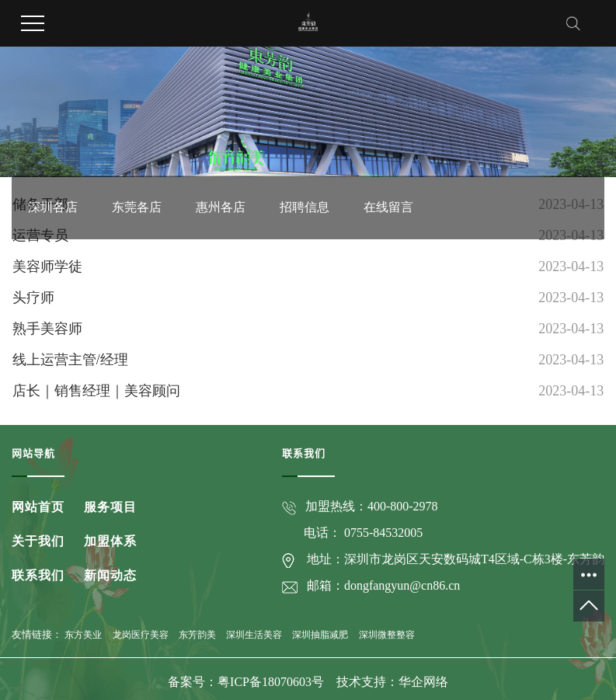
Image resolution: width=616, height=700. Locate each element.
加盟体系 (110, 541)
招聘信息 (305, 145)
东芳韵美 (197, 635)
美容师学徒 (47, 266)
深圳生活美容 (254, 635)
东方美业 (83, 635)
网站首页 (38, 507)
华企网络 (423, 682)
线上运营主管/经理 (70, 360)
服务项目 (110, 507)
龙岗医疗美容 (141, 635)
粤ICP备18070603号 (272, 682)
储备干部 (40, 204)
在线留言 (388, 145)
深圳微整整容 (387, 635)
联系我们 (38, 575)
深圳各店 (53, 145)
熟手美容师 (47, 329)
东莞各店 (137, 145)
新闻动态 (110, 575)
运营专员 (40, 235)
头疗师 (33, 298)
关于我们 (38, 541)
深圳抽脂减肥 (320, 635)
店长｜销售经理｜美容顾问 (96, 391)
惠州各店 (221, 145)
